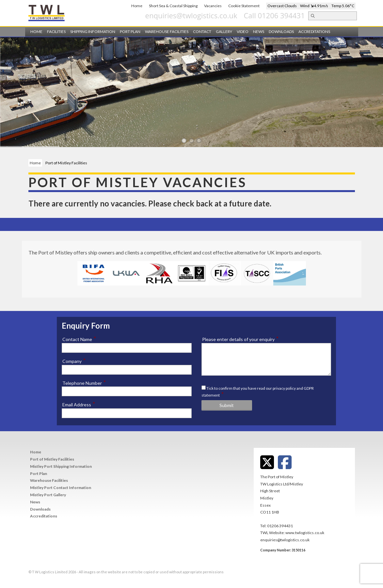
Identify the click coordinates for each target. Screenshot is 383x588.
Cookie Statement (244, 6)
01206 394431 (280, 526)
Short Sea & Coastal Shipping (173, 6)
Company (74, 361)
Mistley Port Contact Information (61, 488)
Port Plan (130, 32)
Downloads (281, 32)
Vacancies (213, 6)
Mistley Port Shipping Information (61, 466)
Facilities (56, 32)
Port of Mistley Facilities (52, 459)
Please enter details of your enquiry (240, 339)
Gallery (224, 32)
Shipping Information (93, 32)
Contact (202, 32)
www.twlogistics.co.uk (305, 533)
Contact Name (79, 339)
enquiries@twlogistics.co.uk (229, 15)
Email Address (79, 404)
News (259, 32)
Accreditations (314, 32)
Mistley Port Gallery (48, 495)
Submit (227, 405)
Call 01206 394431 (312, 15)
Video (243, 32)
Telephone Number (84, 383)
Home (137, 6)
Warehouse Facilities (167, 32)
